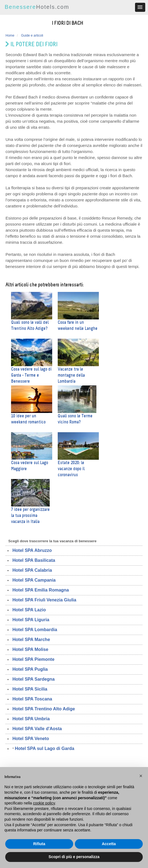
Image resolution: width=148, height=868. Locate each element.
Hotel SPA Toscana (32, 699)
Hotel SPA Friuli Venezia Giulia (44, 600)
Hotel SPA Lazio (29, 610)
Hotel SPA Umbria (31, 719)
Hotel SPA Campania (34, 580)
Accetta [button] (109, 844)
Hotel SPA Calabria (32, 570)
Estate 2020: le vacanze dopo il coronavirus (71, 469)
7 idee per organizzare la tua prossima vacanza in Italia (30, 515)
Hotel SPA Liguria (31, 620)
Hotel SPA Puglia (30, 669)
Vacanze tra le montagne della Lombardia (71, 375)
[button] (141, 776)
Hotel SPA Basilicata (34, 560)
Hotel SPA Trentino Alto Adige (44, 709)
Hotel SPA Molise (30, 649)
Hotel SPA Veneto (31, 739)
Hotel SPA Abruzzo (32, 550)
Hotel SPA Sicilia (30, 689)
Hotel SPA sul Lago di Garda (45, 748)
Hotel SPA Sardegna (34, 679)
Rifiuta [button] (39, 844)
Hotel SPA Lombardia (35, 630)
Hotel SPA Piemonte (33, 659)
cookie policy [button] (44, 803)
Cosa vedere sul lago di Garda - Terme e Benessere (31, 375)
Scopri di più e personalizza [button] (74, 857)
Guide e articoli (32, 35)
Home (10, 35)
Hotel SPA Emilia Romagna (41, 590)
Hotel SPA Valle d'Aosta (37, 729)
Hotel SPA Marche (31, 640)
